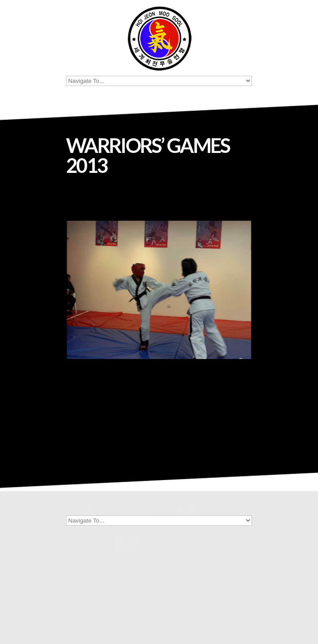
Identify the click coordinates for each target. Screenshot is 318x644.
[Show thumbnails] (159, 410)
